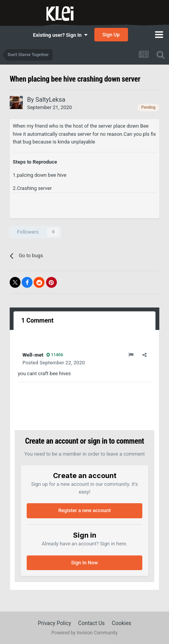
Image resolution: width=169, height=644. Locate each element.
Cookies (121, 623)
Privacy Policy (55, 623)
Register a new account (85, 510)
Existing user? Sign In (60, 35)
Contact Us (91, 623)
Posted (54, 363)
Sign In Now (84, 563)
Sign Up (111, 35)
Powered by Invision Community (84, 633)
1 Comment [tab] (37, 320)
